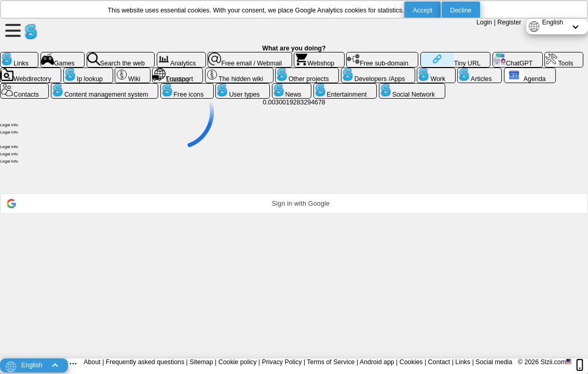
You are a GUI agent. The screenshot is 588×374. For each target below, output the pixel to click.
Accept (422, 10)
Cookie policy (238, 362)
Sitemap (201, 362)
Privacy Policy (282, 362)
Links (463, 362)
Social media (494, 362)
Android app (377, 362)
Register (509, 22)
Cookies (411, 362)
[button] (294, 204)
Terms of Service (331, 362)
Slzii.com (553, 362)
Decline (461, 10)
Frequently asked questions (145, 362)
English (552, 22)
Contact (439, 362)
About (92, 362)
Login (484, 22)
